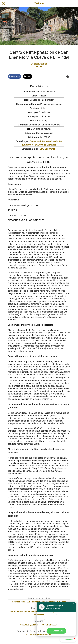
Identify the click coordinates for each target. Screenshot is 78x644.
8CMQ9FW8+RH (48, 149)
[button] (74, 604)
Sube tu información (36, 602)
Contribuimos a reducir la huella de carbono (29, 612)
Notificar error (19, 602)
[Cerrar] (3, 3)
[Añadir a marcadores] (68, 77)
